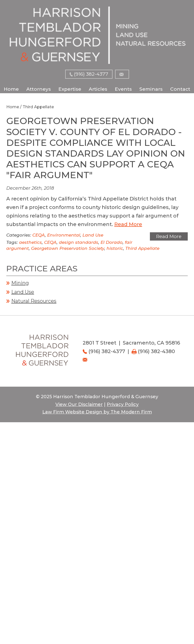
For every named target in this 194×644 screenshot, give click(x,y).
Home (11, 89)
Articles (98, 89)
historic (115, 248)
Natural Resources (34, 301)
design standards (79, 242)
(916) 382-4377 (91, 74)
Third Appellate (142, 248)
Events (123, 89)
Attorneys (39, 89)
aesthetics (30, 242)
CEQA (39, 235)
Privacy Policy (123, 404)
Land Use (93, 235)
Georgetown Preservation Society (68, 248)
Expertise (70, 89)
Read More (128, 224)
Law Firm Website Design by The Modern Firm (97, 412)
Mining (20, 283)
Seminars (151, 89)
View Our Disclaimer (79, 404)
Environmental (64, 235)
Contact (180, 89)
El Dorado (112, 242)
